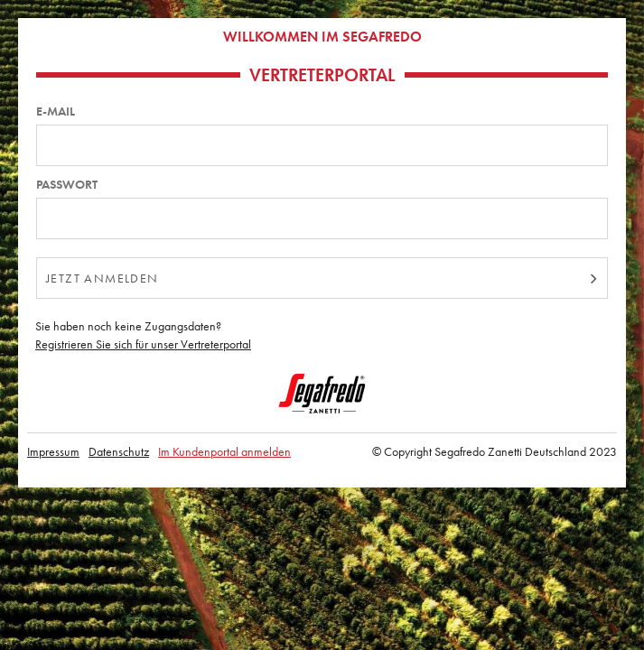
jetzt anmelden (103, 278)
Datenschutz (119, 451)
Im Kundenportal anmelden (224, 451)
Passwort (67, 184)
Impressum (53, 451)
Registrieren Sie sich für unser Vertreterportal (143, 344)
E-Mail (56, 111)
